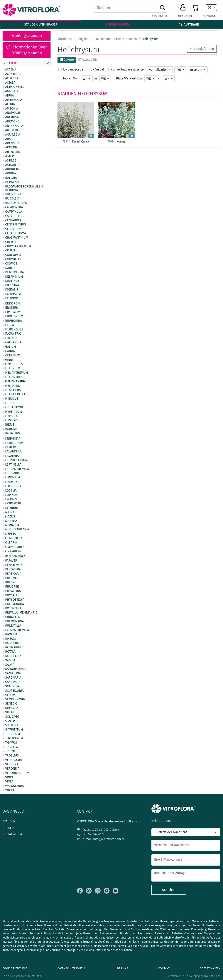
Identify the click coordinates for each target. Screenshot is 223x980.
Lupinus (11, 495)
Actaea (10, 83)
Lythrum (12, 508)
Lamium (11, 447)
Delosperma (14, 272)
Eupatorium (14, 317)
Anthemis (12, 130)
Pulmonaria (14, 622)
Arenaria (12, 143)
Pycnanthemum (17, 630)
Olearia (11, 543)
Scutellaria (14, 691)
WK (85, 79)
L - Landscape (73, 70)
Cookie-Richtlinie (15, 968)
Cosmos (11, 264)
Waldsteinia (14, 786)
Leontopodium (16, 460)
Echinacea (13, 294)
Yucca (10, 790)
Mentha (11, 521)
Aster (10, 156)
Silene (10, 712)
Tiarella (12, 747)
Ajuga (9, 96)
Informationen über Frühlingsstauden (27, 50)
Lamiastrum (14, 443)
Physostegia (15, 600)
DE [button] (210, 8)
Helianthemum (17, 373)
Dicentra (12, 285)
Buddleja (12, 199)
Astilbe (11, 161)
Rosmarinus (15, 648)
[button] (182, 8)
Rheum (10, 639)
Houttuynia (14, 407)
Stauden (67, 94)
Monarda (12, 525)
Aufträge (189, 24)
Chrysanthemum (18, 246)
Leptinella (13, 465)
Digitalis (12, 290)
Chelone (12, 242)
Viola (9, 782)
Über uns (122, 968)
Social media (12, 834)
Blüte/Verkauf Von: (129, 78)
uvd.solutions (212, 976)
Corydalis (13, 260)
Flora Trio (13, 334)
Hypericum (14, 412)
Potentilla (13, 609)
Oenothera (14, 538)
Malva (10, 512)
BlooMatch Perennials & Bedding (24, 188)
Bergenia (12, 182)
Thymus (11, 743)
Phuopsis (12, 587)
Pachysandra (15, 557)
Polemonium (15, 604)
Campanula (14, 212)
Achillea (12, 78)
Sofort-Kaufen (118, 24)
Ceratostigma (16, 233)
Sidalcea (12, 708)
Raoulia (11, 634)
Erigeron (13, 304)
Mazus (10, 517)
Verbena (12, 764)
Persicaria (13, 574)
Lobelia (11, 491)
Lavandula (13, 452)
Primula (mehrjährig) (22, 613)
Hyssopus (13, 421)
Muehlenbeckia (17, 530)
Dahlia (10, 268)
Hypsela (11, 416)
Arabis (10, 139)
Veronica (12, 769)
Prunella (13, 617)
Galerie (67, 60)
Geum (9, 360)
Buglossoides (16, 203)
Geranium (13, 356)
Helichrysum (15, 382)
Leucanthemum (17, 469)
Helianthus (14, 377)
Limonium (13, 478)
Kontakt (209, 16)
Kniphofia (13, 439)
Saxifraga (13, 682)
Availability (88, 60)
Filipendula (14, 330)
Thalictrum (14, 738)
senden (169, 890)
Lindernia (13, 482)
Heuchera (13, 390)
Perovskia (13, 569)
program (197, 70)
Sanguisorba (15, 669)
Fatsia (10, 325)
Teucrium (13, 734)
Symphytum (14, 730)
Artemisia (13, 152)
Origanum (13, 551)
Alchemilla (14, 100)
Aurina (11, 174)
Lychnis (11, 499)
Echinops (12, 298)
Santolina (13, 674)
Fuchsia (11, 338)
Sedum (10, 695)
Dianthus (12, 281)
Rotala (10, 652)
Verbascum (14, 760)
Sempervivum (15, 700)
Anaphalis (13, 113)
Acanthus (13, 74)
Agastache (13, 91)
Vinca (9, 777)
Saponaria (13, 678)
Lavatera (12, 456)
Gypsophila (14, 364)
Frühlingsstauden (27, 36)
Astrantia (13, 165)
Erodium (12, 308)
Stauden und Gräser (41, 24)
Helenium (13, 369)
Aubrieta (12, 169)
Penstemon (14, 565)
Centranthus (16, 225)
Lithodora (13, 486)
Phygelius (13, 591)
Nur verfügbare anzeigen (128, 70)
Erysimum (13, 312)
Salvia (10, 665)
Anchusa (12, 117)
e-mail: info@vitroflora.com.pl (101, 839)
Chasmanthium (17, 238)
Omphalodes (15, 547)
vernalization (159, 70)
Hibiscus (12, 399)
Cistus (10, 251)
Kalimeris (13, 433)
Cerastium (13, 229)
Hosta (10, 403)
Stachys (11, 721)
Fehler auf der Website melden (22, 976)
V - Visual (97, 70)
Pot (179, 70)
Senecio (11, 704)
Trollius (12, 756)
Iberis (10, 425)
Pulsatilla (13, 626)
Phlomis (11, 578)
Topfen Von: (71, 78)
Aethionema (14, 87)
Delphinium (14, 277)
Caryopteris (15, 216)
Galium (11, 347)
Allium (10, 104)
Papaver (11, 561)
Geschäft (185, 16)
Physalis (12, 596)
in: (96, 78)
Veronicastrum (17, 773)
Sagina (10, 660)
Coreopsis (13, 255)
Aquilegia (13, 135)
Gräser (8, 828)
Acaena (11, 70)
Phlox (10, 583)
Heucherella (15, 395)
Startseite (160, 16)
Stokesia (12, 726)
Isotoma (11, 429)
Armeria (11, 148)
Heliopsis (13, 386)
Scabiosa (12, 686)
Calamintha (14, 207)
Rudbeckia (13, 656)
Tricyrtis (12, 751)
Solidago (12, 717)
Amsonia (12, 109)
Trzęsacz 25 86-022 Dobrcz (98, 830)
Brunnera (13, 194)
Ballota (11, 178)
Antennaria (14, 126)
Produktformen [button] (203, 49)
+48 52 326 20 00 (91, 834)
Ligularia (12, 473)
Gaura (10, 351)
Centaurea (13, 220)
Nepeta (10, 534)
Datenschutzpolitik (71, 968)
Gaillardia (13, 343)
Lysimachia (13, 504)
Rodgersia (13, 643)
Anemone (12, 122)
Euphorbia (14, 321)
